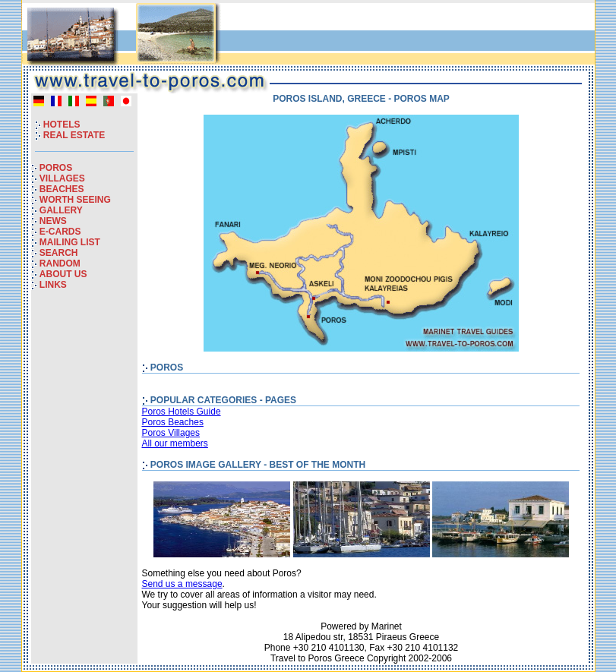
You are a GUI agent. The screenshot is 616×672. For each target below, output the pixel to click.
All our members (175, 443)
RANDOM (60, 263)
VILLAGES (62, 178)
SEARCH (59, 253)
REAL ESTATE (74, 135)
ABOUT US (63, 274)
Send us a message (182, 584)
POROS (56, 168)
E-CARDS (60, 232)
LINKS (53, 285)
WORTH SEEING (75, 200)
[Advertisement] (414, 37)
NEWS (53, 221)
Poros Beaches (173, 422)
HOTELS (62, 125)
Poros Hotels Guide (182, 412)
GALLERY (61, 210)
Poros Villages (171, 433)
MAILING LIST (70, 242)
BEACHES (62, 189)
